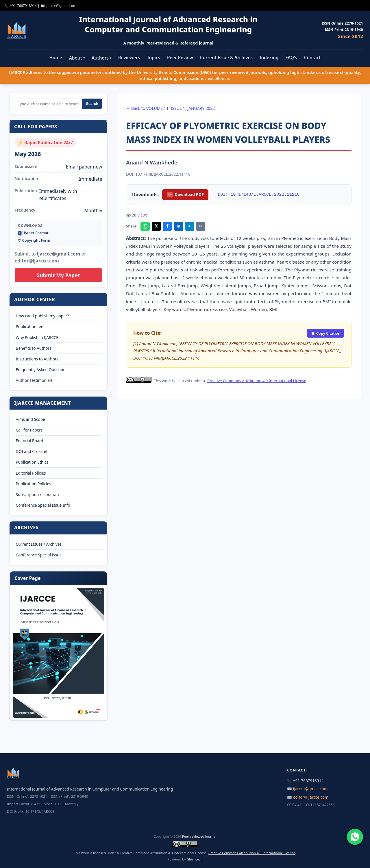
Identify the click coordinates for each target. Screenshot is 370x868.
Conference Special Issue (39, 555)
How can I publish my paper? (42, 316)
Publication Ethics (32, 462)
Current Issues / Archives (39, 544)
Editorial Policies (31, 473)
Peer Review (180, 58)
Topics (153, 58)
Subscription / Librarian (37, 494)
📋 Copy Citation (326, 333)
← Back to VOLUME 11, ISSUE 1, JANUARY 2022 (170, 108)
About (77, 58)
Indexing (269, 58)
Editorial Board (30, 441)
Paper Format (33, 233)
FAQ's (291, 58)
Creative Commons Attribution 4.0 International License (257, 381)
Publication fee (30, 326)
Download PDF (185, 195)
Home (56, 58)
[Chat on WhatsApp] (355, 837)
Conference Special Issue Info (43, 505)
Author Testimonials (34, 380)
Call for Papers (29, 430)
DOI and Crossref (32, 451)
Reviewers (129, 58)
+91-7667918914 (23, 6)
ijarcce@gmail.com (61, 6)
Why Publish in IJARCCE (37, 337)
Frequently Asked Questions (42, 370)
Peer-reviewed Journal (199, 836)
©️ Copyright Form (34, 240)
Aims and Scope (30, 419)
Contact (312, 58)
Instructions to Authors (37, 359)
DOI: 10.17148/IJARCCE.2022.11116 (259, 195)
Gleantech (195, 859)
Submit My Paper (58, 275)
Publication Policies (34, 484)
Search (92, 104)
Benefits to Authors (34, 348)
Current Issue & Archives (226, 58)
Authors (101, 58)
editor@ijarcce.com (311, 797)
